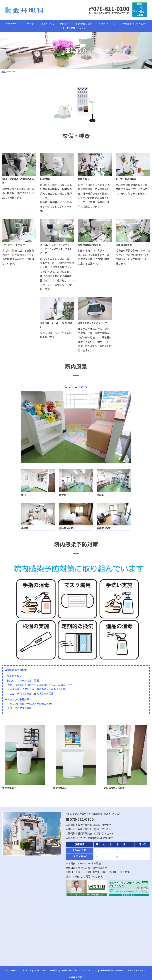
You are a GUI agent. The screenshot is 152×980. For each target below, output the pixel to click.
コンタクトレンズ (106, 23)
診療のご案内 (48, 23)
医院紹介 (64, 23)
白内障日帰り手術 (83, 23)
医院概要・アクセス (76, 28)
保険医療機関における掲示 (134, 23)
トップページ (12, 23)
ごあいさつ (30, 23)
